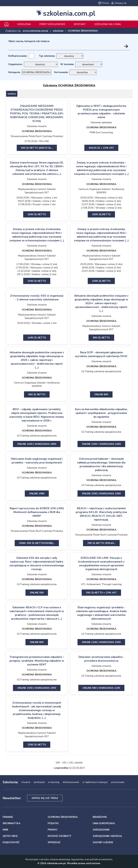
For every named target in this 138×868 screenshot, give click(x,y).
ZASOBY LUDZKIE (103, 842)
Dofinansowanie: (18, 56)
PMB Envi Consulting (101, 132)
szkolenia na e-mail (108, 24)
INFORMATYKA (12, 823)
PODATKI (53, 823)
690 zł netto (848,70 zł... (37, 148)
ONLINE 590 (37, 593)
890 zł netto (101, 338)
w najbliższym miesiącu (95, 782)
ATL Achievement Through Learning (101, 584)
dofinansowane (71, 782)
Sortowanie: (61, 72)
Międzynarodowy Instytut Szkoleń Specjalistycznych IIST (37, 191)
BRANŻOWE (100, 817)
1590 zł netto (37, 281)
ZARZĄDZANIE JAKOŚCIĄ (107, 836)
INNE (5, 830)
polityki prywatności (101, 859)
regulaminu (77, 859)
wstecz (12, 94)
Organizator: (15, 64)
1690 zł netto (37, 214)
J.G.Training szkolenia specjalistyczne (101, 371)
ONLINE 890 (101, 394)
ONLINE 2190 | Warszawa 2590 (101, 642)
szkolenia (58, 31)
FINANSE (8, 817)
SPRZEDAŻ (54, 842)
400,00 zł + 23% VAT (101, 148)
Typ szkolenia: (47, 56)
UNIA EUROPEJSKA (104, 823)
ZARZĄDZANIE (101, 830)
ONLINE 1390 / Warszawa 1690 (101, 444)
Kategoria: (14, 72)
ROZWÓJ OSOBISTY (59, 836)
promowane (118, 782)
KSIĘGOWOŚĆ (11, 842)
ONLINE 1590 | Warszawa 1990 (101, 494)
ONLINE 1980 (37, 494)
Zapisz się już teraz (45, 798)
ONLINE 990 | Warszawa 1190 (101, 688)
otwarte (26, 782)
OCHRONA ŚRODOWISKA (83, 31)
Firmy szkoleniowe (52, 24)
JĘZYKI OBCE (10, 836)
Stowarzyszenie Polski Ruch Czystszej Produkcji (37, 136)
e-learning (54, 782)
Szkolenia (24, 24)
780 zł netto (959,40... (101, 543)
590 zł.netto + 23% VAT (101, 593)
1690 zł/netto (101, 214)
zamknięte (39, 782)
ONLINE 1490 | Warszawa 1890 (37, 444)
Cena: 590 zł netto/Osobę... (37, 543)
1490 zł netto (37, 338)
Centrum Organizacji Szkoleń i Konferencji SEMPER (101, 191)
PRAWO (52, 830)
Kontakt (80, 24)
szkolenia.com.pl (69, 13)
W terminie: (67, 64)
